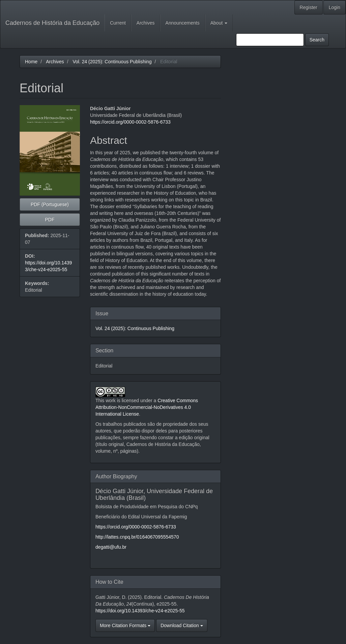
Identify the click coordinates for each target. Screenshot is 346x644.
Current (118, 23)
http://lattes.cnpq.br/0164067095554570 (137, 537)
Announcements (183, 23)
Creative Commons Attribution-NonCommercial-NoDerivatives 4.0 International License (147, 407)
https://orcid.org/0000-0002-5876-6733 (130, 122)
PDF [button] (50, 220)
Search (317, 40)
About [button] (219, 23)
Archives (146, 23)
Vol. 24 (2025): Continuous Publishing (112, 62)
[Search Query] (270, 40)
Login (335, 7)
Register (309, 7)
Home (31, 62)
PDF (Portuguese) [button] (50, 204)
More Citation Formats (125, 625)
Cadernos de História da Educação (52, 23)
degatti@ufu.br (111, 547)
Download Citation (182, 625)
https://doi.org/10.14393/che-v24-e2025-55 (140, 611)
